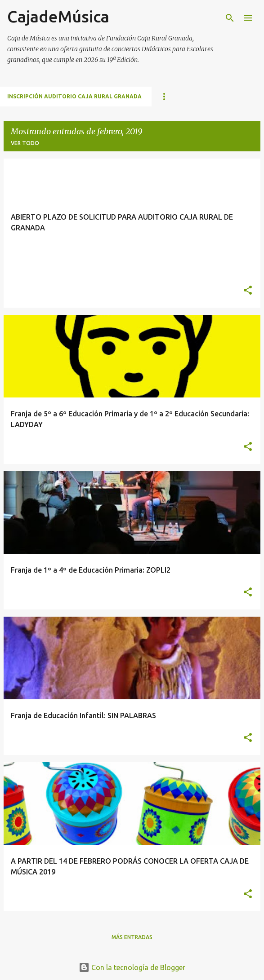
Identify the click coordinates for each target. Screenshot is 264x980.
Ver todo (25, 143)
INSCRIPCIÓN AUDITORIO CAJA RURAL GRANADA (74, 96)
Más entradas (132, 937)
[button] (248, 291)
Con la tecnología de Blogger (132, 967)
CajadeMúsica (58, 16)
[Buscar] (230, 18)
